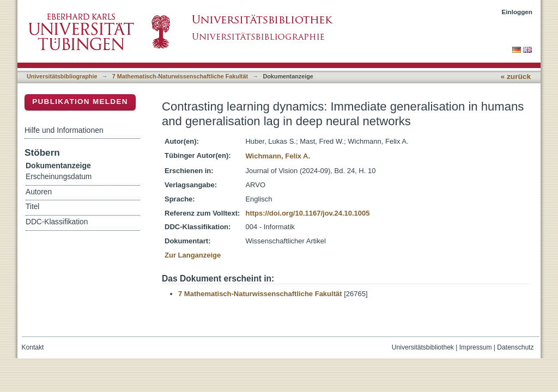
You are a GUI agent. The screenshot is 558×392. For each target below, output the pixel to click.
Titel (32, 207)
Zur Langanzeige (193, 255)
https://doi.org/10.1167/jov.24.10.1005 (307, 213)
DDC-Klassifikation (57, 222)
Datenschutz (515, 347)
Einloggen (517, 12)
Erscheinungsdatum (59, 177)
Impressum (476, 347)
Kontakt (33, 347)
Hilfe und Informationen (64, 130)
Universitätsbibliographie (62, 76)
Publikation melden (80, 102)
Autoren (39, 192)
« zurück (516, 76)
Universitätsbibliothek (423, 347)
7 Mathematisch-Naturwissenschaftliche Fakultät (180, 76)
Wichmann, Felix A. (278, 156)
